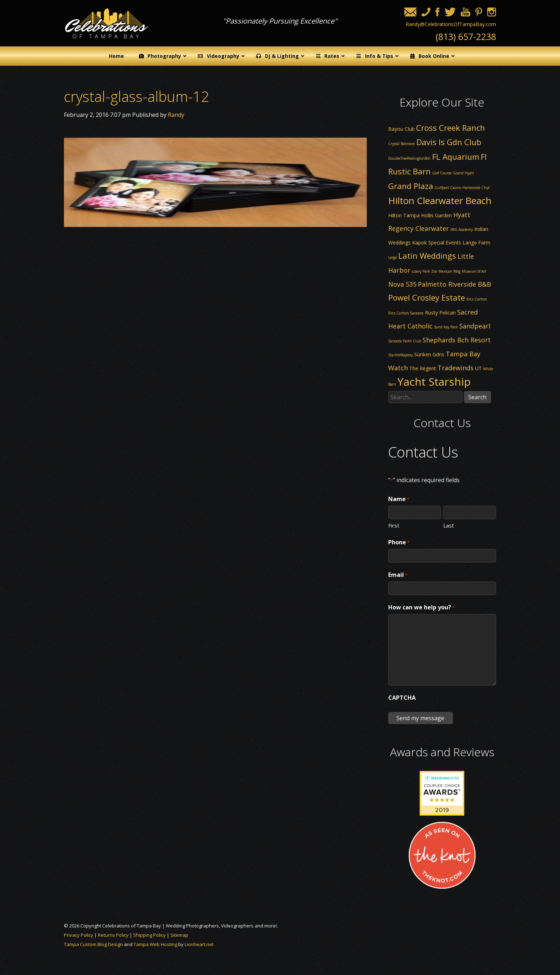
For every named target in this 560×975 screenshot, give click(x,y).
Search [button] (477, 397)
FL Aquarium (456, 157)
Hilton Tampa (404, 215)
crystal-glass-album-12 (137, 96)
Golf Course (442, 173)
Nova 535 (402, 284)
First (394, 525)
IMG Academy (462, 229)
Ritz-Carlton (477, 299)
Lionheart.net (199, 944)
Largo (392, 257)
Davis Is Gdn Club (449, 142)
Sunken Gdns (429, 354)
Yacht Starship (434, 382)
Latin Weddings (427, 256)
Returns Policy (113, 935)
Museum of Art (474, 271)
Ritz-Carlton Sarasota (406, 313)
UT (478, 368)
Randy (176, 115)
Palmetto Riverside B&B (454, 284)
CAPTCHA (402, 698)
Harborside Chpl (476, 188)
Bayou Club (401, 129)
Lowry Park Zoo (424, 271)
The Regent (423, 368)
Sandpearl (475, 326)
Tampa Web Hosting (155, 944)
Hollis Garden (436, 215)
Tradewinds (456, 368)
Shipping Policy (149, 935)
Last (449, 525)
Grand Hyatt (463, 173)
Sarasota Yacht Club (405, 341)
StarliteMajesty (401, 355)
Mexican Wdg (449, 271)
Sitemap (179, 935)
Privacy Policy (79, 935)
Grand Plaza (411, 186)
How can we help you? (421, 608)
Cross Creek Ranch (451, 128)
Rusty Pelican (440, 313)
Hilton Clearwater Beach (440, 201)
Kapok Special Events (437, 242)
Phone (399, 543)
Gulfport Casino (448, 188)
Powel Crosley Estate (427, 297)
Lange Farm (476, 242)
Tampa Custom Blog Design (93, 944)
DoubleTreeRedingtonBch (409, 158)
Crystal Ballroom (402, 144)
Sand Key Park (446, 327)
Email (398, 575)
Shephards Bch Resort (457, 340)
